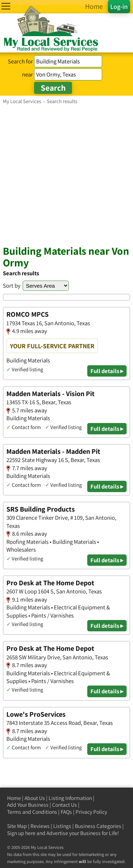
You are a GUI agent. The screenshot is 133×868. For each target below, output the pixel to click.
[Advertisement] (66, 174)
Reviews (40, 826)
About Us (35, 798)
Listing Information (70, 798)
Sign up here (21, 833)
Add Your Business (28, 805)
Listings (62, 826)
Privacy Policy (91, 812)
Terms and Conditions (32, 812)
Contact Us (65, 805)
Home (14, 798)
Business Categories (98, 826)
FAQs (66, 812)
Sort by (12, 286)
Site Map (17, 826)
